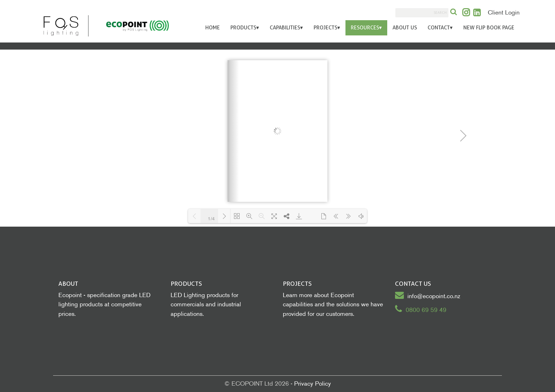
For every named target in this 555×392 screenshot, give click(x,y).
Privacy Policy (313, 384)
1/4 (211, 219)
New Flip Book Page (489, 28)
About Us (405, 28)
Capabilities (286, 28)
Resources (366, 28)
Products (245, 28)
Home (213, 28)
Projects (327, 28)
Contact (440, 28)
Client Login (504, 13)
